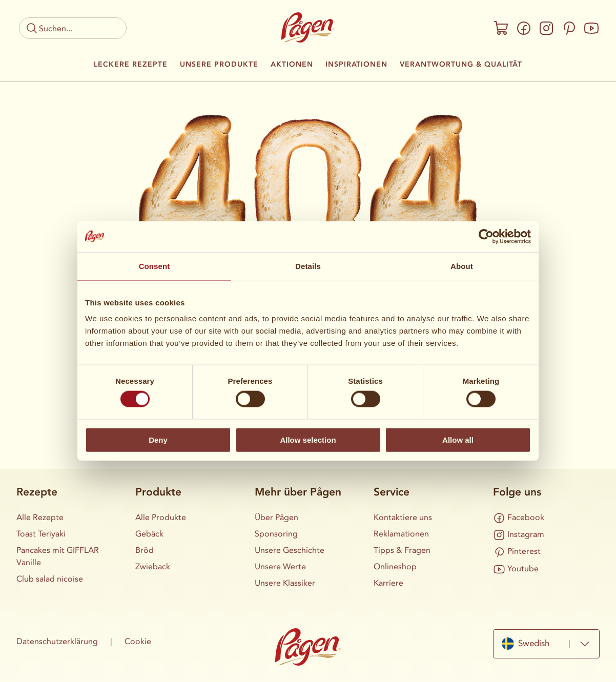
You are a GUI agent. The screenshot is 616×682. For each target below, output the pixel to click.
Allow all (458, 439)
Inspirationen (356, 65)
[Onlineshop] (501, 28)
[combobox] (546, 644)
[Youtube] (591, 28)
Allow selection (308, 439)
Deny (158, 439)
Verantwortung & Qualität (461, 65)
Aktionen (292, 65)
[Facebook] (524, 28)
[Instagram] (546, 28)
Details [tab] (308, 266)
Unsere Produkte (219, 65)
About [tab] (462, 266)
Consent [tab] (155, 266)
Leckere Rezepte (131, 65)
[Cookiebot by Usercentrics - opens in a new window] (486, 236)
